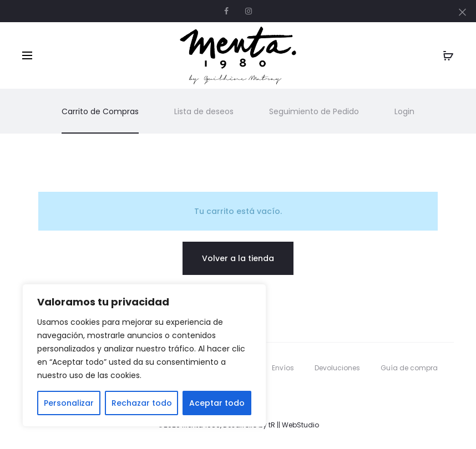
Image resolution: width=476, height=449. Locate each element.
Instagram (249, 11)
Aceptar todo (217, 403)
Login (404, 111)
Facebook (226, 11)
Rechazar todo (142, 403)
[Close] (462, 12)
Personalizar (69, 403)
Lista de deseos (204, 111)
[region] (144, 355)
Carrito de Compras (100, 111)
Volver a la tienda (238, 258)
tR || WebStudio (294, 425)
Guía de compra (409, 368)
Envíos (283, 368)
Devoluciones (337, 368)
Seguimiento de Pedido (314, 111)
